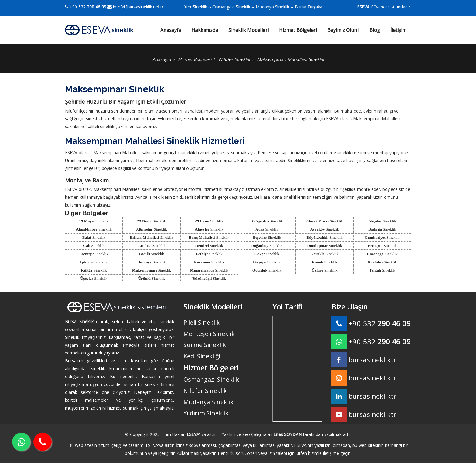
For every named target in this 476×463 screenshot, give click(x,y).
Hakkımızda (205, 30)
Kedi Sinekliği (202, 356)
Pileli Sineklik (202, 322)
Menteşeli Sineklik (209, 334)
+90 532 (86, 7)
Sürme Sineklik (205, 345)
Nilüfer (202, 7)
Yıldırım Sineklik (206, 413)
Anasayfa (171, 30)
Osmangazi (241, 7)
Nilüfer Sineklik (234, 59)
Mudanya (282, 7)
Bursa (321, 7)
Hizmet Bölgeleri (298, 30)
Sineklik (94, 221)
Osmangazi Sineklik (211, 379)
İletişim (398, 30)
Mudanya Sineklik (208, 402)
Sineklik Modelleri (248, 30)
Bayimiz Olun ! (343, 30)
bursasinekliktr (372, 378)
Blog (375, 30)
